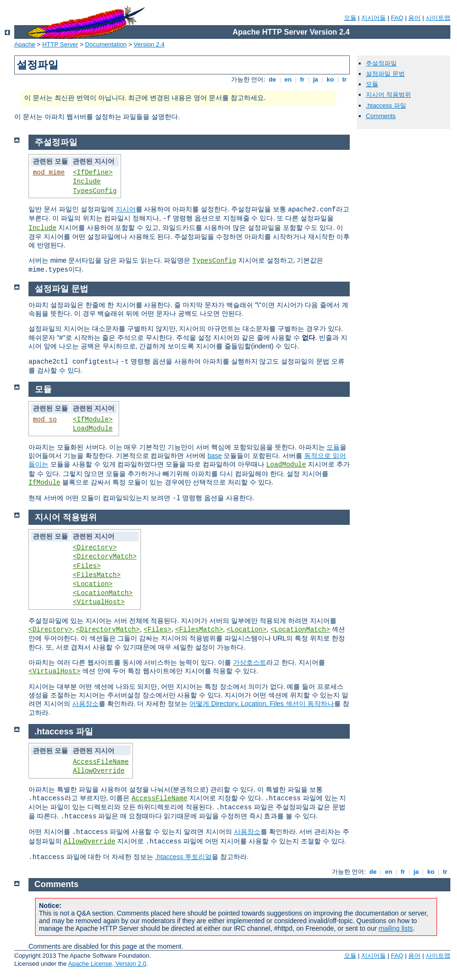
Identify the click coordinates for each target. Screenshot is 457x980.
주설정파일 (381, 63)
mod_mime (49, 173)
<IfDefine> (93, 173)
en (288, 79)
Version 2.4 (149, 44)
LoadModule (93, 429)
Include (87, 182)
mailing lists (396, 928)
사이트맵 (438, 18)
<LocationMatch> (103, 593)
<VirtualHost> (98, 602)
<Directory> (94, 548)
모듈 (350, 18)
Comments (381, 116)
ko (330, 79)
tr (345, 79)
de (272, 79)
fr (303, 79)
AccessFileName (101, 762)
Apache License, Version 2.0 (107, 964)
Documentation (106, 44)
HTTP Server (60, 44)
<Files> (87, 566)
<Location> (93, 584)
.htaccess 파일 (386, 105)
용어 (414, 18)
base (215, 456)
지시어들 (373, 18)
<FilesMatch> (97, 575)
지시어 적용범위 (388, 95)
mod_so (45, 420)
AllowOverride (98, 771)
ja (316, 79)
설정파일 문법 (385, 74)
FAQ (397, 18)
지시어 (126, 209)
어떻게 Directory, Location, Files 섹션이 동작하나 (262, 704)
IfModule (44, 483)
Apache (25, 44)
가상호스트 (250, 662)
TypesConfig (94, 191)
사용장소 (85, 704)
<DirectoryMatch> (104, 557)
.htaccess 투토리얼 (183, 857)
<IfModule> (93, 420)
